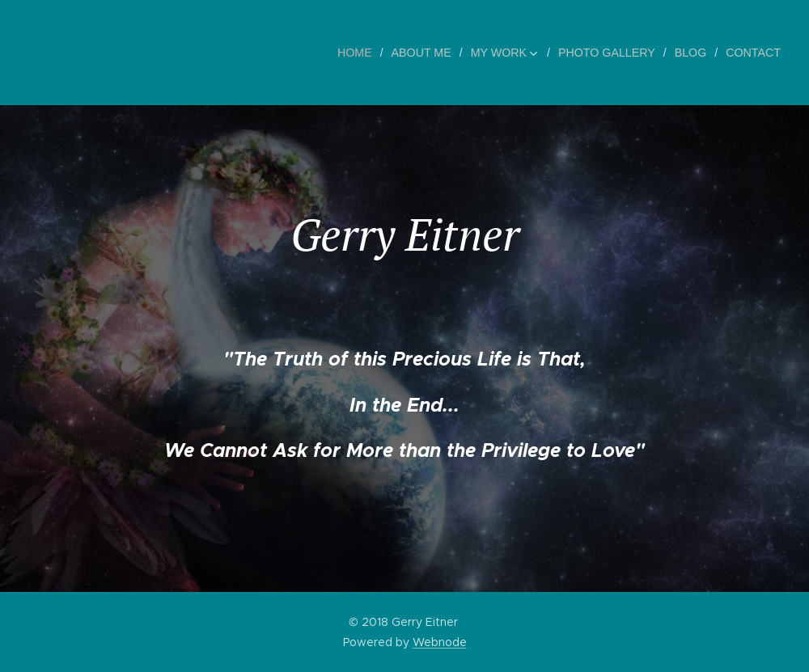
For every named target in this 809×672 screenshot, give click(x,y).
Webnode (440, 642)
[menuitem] (364, 53)
